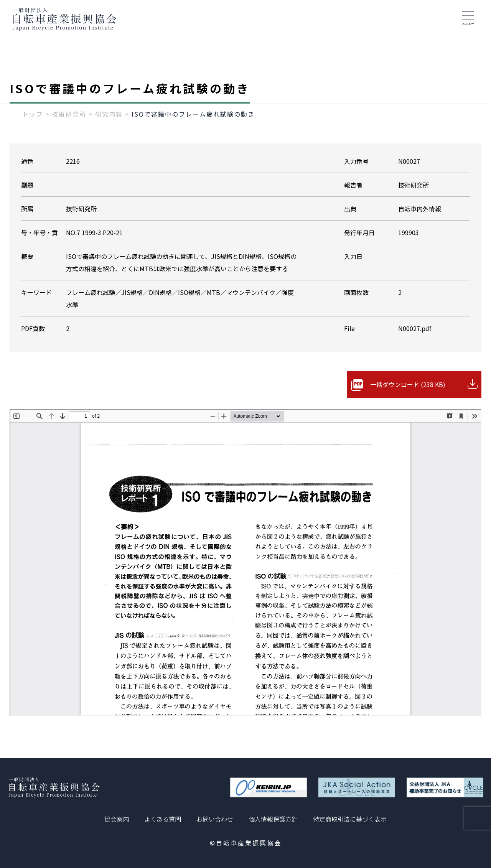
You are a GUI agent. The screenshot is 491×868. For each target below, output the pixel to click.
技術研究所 (69, 114)
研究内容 (109, 114)
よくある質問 (163, 819)
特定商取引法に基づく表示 (350, 819)
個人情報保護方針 (273, 819)
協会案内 (117, 819)
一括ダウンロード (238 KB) (408, 384)
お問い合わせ (215, 819)
